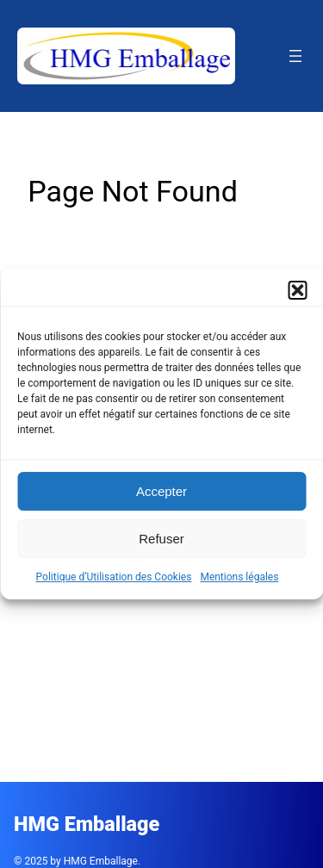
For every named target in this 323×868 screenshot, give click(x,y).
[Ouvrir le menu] (295, 56)
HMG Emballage (87, 824)
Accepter (161, 491)
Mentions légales (239, 577)
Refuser (161, 539)
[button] (297, 290)
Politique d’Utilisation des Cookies (114, 577)
